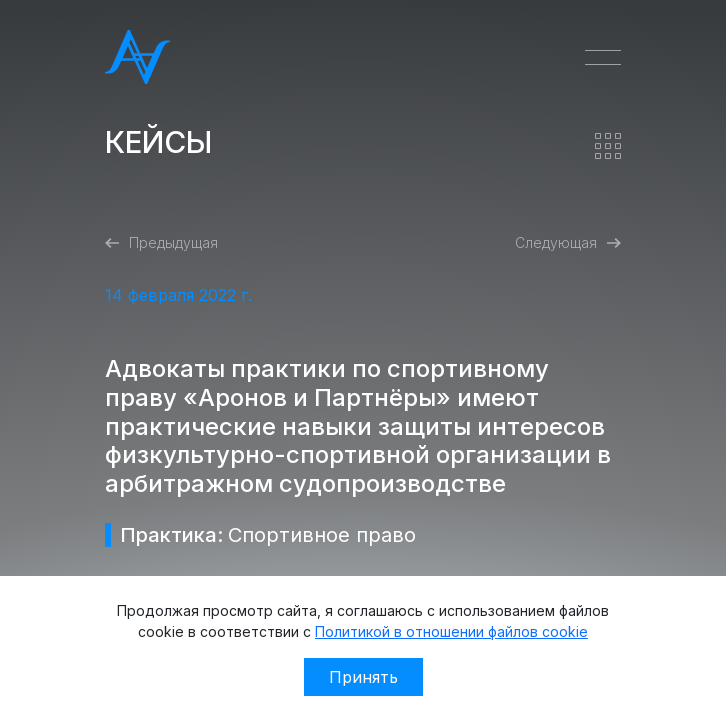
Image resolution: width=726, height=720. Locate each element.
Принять (363, 677)
